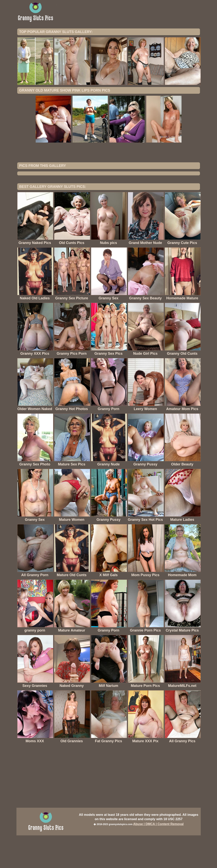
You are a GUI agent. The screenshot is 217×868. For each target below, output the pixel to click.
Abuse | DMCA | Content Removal (158, 857)
